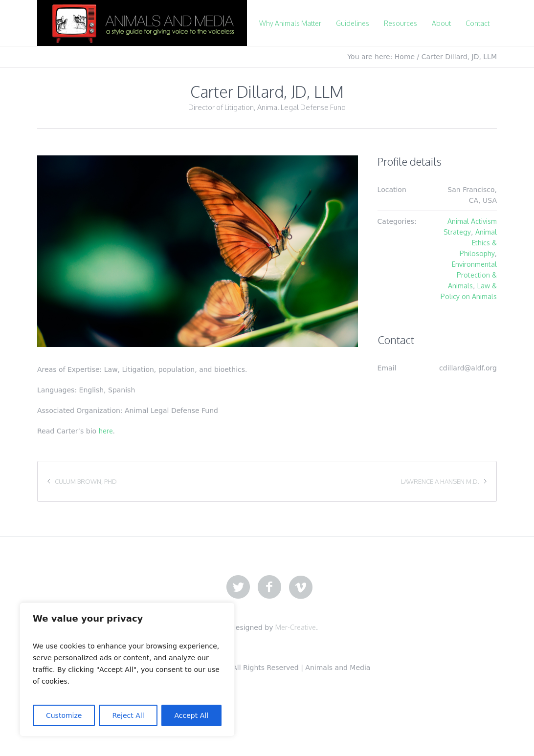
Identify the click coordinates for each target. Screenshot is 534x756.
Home (405, 57)
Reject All (128, 715)
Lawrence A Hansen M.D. (440, 481)
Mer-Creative (296, 627)
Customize (64, 715)
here (106, 431)
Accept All (192, 715)
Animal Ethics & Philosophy (478, 243)
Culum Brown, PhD (86, 481)
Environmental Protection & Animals (472, 275)
